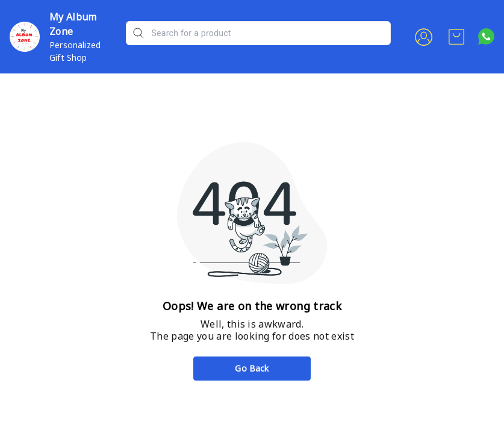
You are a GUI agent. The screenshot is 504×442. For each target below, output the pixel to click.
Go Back (252, 368)
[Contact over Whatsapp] (486, 36)
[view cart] (456, 37)
